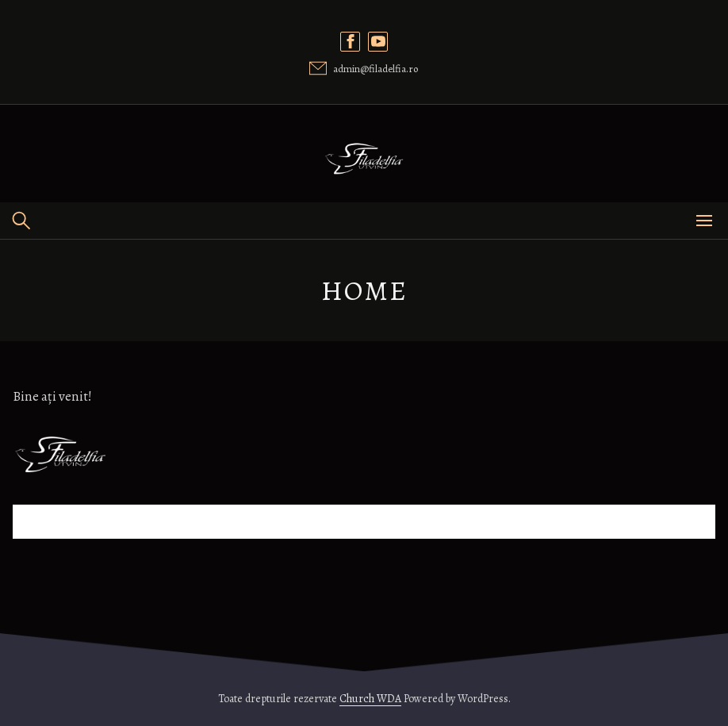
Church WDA (370, 699)
